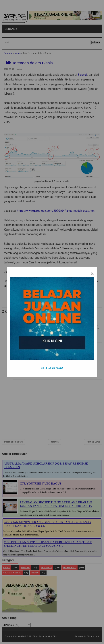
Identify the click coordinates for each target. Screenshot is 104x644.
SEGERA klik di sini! (52, 368)
